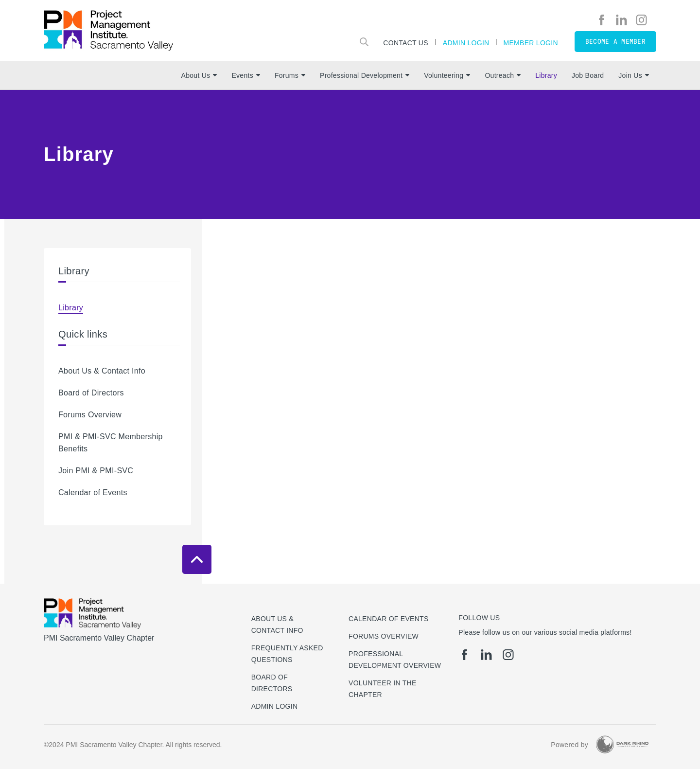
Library (546, 75)
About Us (199, 75)
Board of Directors (91, 393)
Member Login (531, 43)
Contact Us (406, 43)
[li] (621, 20)
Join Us (634, 75)
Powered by (569, 745)
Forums (290, 75)
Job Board (588, 75)
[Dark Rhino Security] (622, 744)
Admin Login (466, 43)
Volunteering (447, 75)
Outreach (503, 75)
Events (245, 75)
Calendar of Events (93, 492)
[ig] (641, 20)
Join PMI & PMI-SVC (96, 471)
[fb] (602, 20)
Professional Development (365, 75)
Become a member (615, 42)
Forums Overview (90, 415)
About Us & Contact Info (102, 371)
